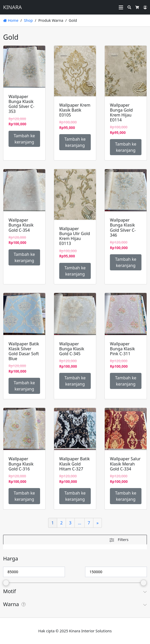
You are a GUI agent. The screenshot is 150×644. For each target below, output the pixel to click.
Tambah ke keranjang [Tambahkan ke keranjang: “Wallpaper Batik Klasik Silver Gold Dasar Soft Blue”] (24, 386)
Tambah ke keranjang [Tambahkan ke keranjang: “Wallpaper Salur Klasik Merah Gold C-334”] (126, 496)
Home (11, 20)
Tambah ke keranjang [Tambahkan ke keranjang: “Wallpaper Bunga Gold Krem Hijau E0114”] (126, 147)
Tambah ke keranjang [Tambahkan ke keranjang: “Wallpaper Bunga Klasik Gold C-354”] (24, 257)
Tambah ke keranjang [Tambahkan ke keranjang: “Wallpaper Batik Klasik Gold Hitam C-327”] (75, 496)
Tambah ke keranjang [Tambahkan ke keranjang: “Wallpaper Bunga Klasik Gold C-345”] (75, 381)
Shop (28, 20)
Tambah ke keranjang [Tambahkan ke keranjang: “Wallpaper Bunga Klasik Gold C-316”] (24, 496)
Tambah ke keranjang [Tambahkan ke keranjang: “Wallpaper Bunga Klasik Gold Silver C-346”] (126, 262)
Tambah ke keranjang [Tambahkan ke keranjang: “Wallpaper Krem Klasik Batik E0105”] (75, 142)
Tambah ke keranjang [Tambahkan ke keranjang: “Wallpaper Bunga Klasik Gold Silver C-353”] (24, 139)
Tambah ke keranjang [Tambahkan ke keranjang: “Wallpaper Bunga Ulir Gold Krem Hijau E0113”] (75, 271)
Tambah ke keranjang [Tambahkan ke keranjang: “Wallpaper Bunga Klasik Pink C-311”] (126, 381)
